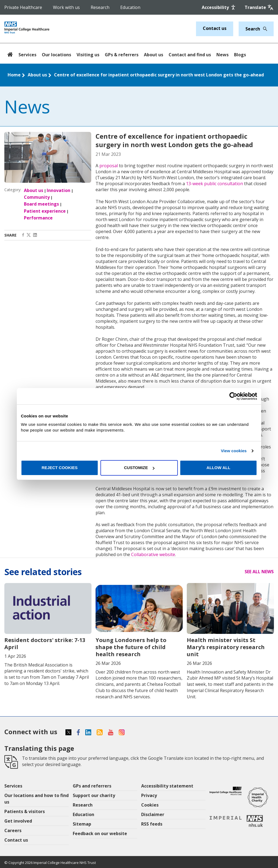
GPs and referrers (92, 786)
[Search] (264, 29)
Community (37, 197)
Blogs (240, 55)
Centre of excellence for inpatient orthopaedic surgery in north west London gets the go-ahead (159, 75)
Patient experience (45, 211)
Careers (13, 830)
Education (130, 7)
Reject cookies (60, 468)
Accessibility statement (167, 786)
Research (100, 7)
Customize (139, 468)
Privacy (149, 795)
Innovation (59, 190)
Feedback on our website (100, 833)
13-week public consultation (214, 184)
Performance (38, 218)
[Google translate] (259, 7)
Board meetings (41, 204)
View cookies (234, 451)
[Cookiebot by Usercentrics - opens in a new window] (233, 396)
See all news (259, 572)
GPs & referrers (122, 55)
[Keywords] (253, 29)
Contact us (215, 28)
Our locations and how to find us (37, 799)
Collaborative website (153, 554)
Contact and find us (190, 55)
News (222, 55)
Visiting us (88, 55)
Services (27, 55)
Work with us (66, 7)
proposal (109, 166)
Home (14, 75)
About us (154, 55)
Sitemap (82, 824)
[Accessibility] (219, 7)
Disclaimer (153, 814)
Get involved (18, 821)
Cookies (150, 805)
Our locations (56, 55)
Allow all (219, 468)
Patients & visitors (25, 811)
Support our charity (94, 795)
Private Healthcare (23, 7)
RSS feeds (152, 824)
